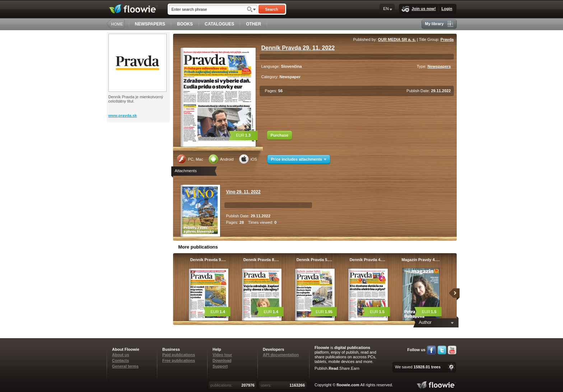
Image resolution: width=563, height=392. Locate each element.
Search (272, 9)
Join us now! (418, 9)
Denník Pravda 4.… (368, 260)
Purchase (280, 135)
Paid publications (179, 355)
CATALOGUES (219, 24)
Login (447, 9)
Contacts (120, 360)
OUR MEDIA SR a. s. (397, 39)
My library (439, 24)
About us (121, 355)
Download (222, 360)
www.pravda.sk (123, 115)
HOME (117, 24)
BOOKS (185, 24)
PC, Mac (190, 159)
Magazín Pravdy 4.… (420, 260)
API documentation (281, 355)
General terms (125, 366)
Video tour (222, 355)
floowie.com (348, 385)
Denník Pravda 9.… (208, 260)
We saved (418, 367)
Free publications (179, 360)
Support (220, 366)
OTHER (253, 24)
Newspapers (439, 66)
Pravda (447, 39)
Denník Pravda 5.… (315, 260)
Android (221, 159)
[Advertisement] (139, 151)
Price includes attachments (299, 159)
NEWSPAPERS (150, 24)
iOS (248, 159)
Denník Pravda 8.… (261, 260)
